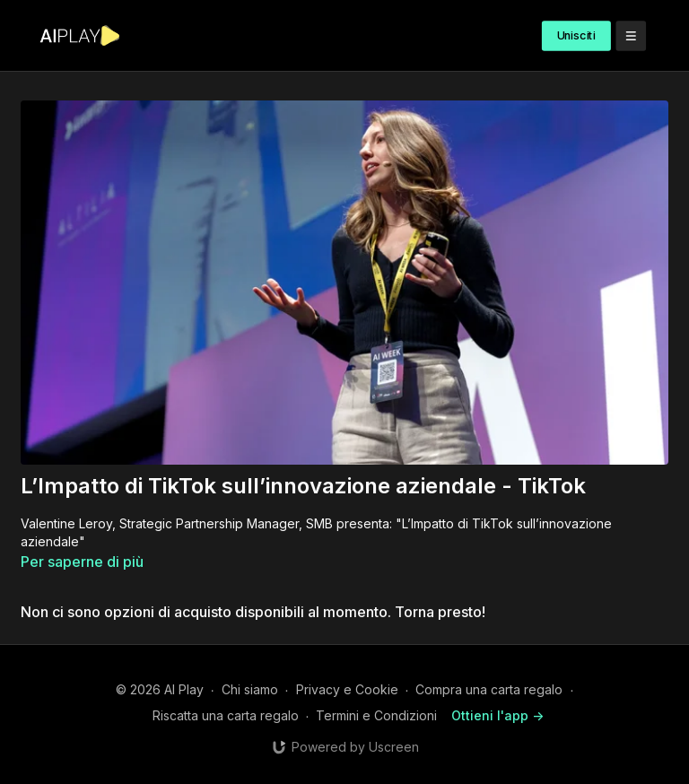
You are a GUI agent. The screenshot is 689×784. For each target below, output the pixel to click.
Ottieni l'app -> (497, 715)
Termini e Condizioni (376, 715)
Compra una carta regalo (489, 689)
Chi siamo (250, 689)
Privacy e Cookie (347, 689)
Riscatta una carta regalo (226, 715)
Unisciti (576, 35)
